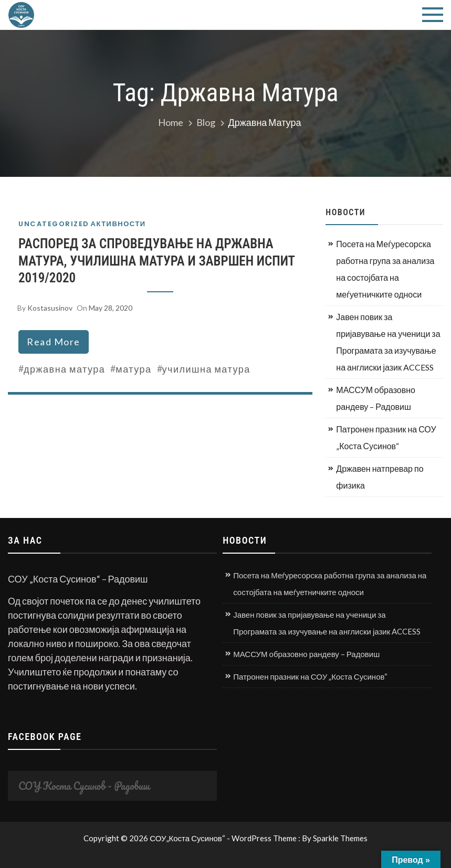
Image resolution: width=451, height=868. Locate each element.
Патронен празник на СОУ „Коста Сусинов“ (386, 437)
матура (133, 369)
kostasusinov (50, 308)
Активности (118, 224)
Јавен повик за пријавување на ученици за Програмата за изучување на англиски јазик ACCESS (388, 342)
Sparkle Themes (340, 838)
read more (54, 342)
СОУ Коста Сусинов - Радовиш (84, 786)
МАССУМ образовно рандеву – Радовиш (376, 398)
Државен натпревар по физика (380, 477)
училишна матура (206, 369)
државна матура (64, 369)
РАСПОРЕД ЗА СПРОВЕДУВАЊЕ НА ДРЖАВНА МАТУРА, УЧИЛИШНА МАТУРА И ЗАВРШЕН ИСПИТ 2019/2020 (156, 261)
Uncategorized (54, 224)
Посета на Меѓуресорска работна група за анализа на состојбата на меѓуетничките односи (385, 269)
